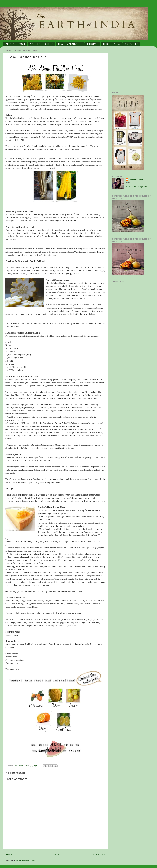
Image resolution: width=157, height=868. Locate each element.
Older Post (99, 854)
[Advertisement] (131, 67)
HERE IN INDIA (111, 44)
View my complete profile (136, 186)
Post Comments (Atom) (26, 860)
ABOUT (10, 44)
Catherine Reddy (21, 766)
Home (56, 854)
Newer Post (12, 854)
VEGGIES (35, 44)
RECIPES (49, 44)
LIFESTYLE (93, 44)
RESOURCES (131, 44)
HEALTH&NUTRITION (70, 44)
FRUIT (22, 44)
